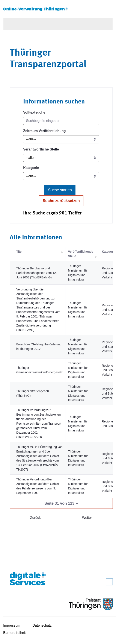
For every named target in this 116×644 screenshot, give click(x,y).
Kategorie (31, 168)
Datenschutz (42, 625)
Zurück (35, 518)
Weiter (87, 518)
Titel (19, 252)
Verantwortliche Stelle (41, 149)
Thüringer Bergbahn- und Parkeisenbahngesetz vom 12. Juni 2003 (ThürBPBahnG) (36, 273)
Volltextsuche (34, 112)
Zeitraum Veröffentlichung (44, 131)
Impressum (12, 625)
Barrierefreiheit (14, 633)
